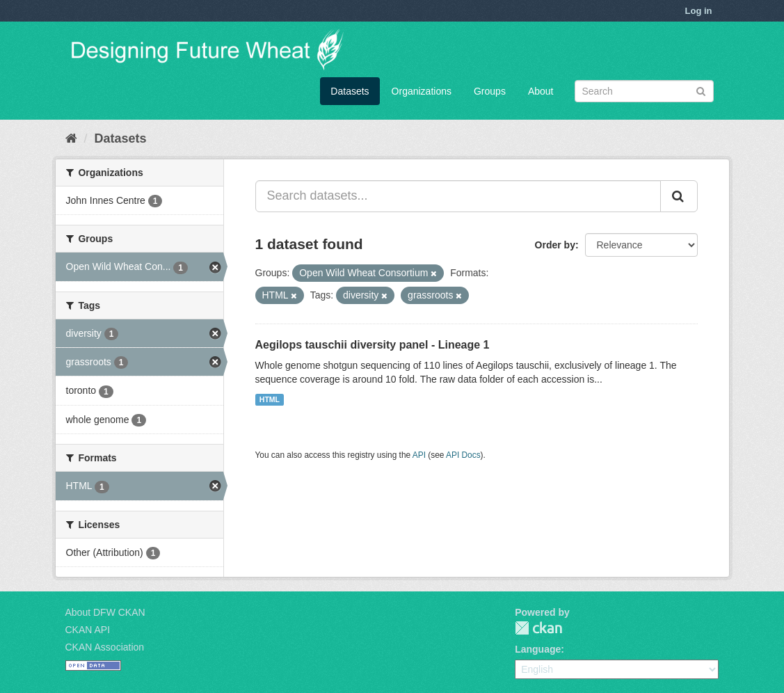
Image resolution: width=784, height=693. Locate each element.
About (541, 91)
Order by (555, 245)
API (419, 455)
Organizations (422, 91)
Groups (490, 91)
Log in (699, 11)
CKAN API (88, 630)
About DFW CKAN (105, 612)
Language (538, 649)
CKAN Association (105, 647)
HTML (270, 399)
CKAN (538, 628)
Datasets (350, 91)
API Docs (463, 455)
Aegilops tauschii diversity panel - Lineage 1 (373, 345)
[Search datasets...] (458, 196)
